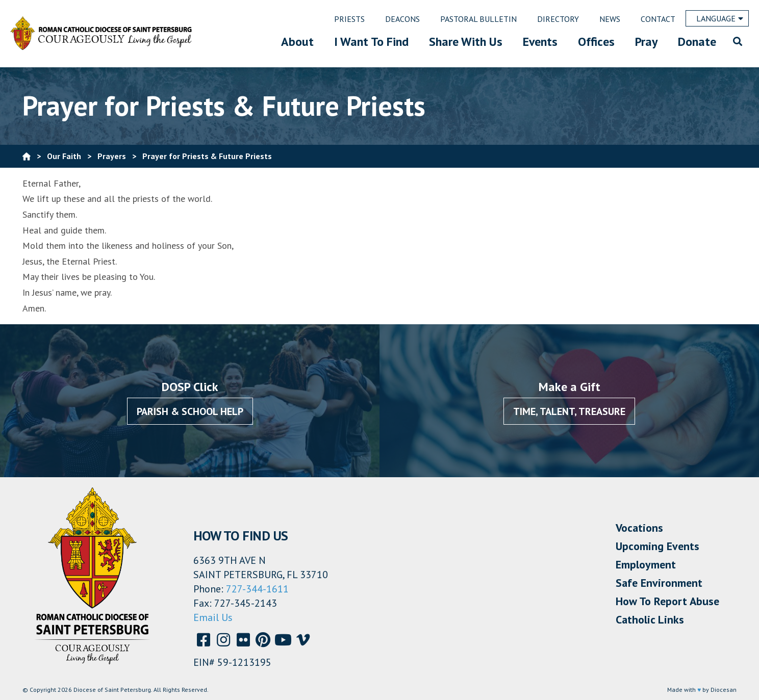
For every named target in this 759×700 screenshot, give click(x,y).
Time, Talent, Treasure (569, 411)
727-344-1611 (257, 589)
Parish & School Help (190, 411)
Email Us (213, 617)
